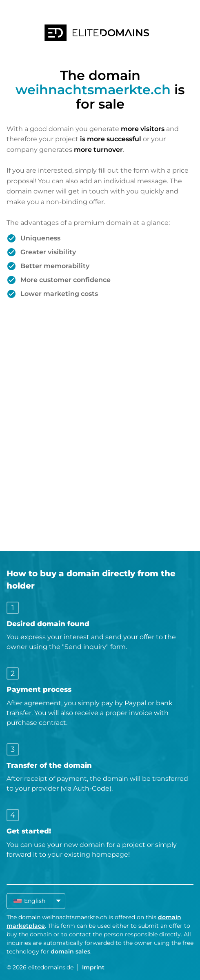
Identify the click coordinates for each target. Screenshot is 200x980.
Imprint (93, 967)
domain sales (70, 951)
